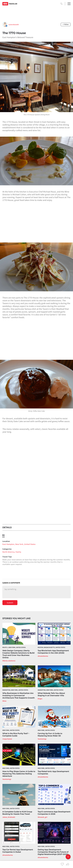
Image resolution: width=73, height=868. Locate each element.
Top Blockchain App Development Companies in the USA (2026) (53, 652)
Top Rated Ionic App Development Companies (53, 773)
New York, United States (11, 730)
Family (18, 552)
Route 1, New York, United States (14, 647)
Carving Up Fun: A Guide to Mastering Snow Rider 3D (50, 735)
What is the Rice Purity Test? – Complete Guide (16, 735)
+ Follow (66, 24)
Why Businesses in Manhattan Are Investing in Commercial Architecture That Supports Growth (19, 695)
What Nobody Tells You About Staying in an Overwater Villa (51, 694)
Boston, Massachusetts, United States (51, 647)
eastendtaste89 (14, 25)
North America (9, 552)
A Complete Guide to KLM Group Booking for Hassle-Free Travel (17, 813)
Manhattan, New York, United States (15, 690)
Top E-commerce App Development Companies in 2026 (54, 813)
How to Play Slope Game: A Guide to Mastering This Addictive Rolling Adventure (19, 774)
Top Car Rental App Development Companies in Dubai (18, 851)
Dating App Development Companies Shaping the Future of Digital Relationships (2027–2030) (53, 852)
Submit (10, 603)
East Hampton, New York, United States (19, 544)
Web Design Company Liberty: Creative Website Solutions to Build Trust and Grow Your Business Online (18, 654)
